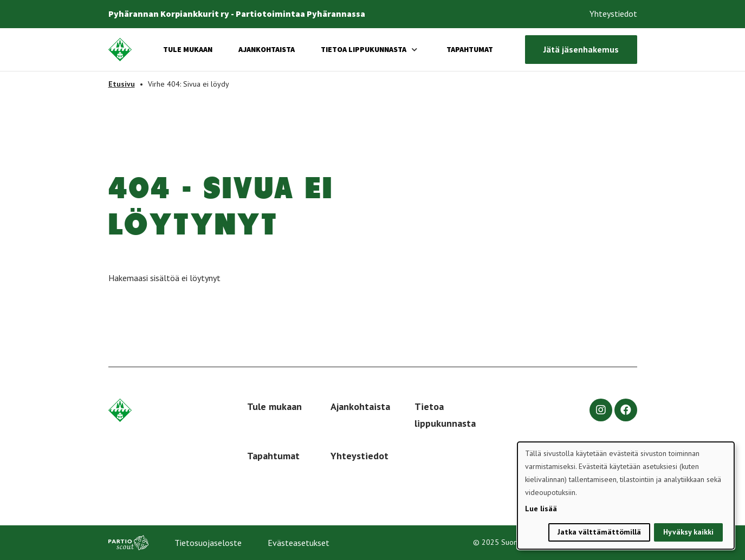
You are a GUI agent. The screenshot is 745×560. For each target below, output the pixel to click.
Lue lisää (541, 509)
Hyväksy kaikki (688, 532)
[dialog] (626, 496)
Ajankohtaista (267, 49)
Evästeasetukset (299, 543)
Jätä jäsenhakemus (581, 49)
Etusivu (122, 84)
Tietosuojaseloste (208, 543)
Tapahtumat (470, 49)
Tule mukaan (188, 49)
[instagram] (601, 410)
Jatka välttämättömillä (599, 532)
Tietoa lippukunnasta (364, 49)
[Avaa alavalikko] (414, 50)
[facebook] (626, 410)
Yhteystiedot (613, 14)
